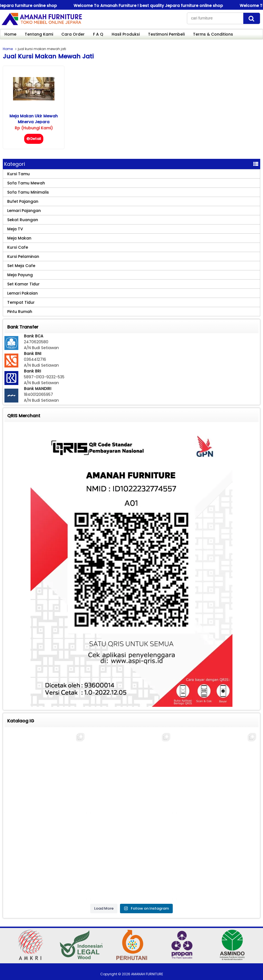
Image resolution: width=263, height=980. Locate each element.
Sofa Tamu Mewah (26, 183)
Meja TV (15, 229)
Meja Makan (19, 238)
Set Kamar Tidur (23, 284)
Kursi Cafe (18, 247)
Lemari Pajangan (24, 211)
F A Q (98, 34)
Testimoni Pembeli (166, 34)
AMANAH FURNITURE (147, 974)
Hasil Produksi (126, 34)
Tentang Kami (39, 34)
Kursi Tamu (18, 174)
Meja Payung (20, 275)
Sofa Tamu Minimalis (28, 192)
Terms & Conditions (213, 34)
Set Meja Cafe (21, 266)
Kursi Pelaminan (23, 256)
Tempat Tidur (21, 302)
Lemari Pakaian (22, 293)
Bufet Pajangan (23, 201)
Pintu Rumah (20, 312)
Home (10, 34)
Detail (34, 139)
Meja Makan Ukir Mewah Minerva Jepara (34, 119)
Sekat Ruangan (23, 220)
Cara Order (73, 34)
